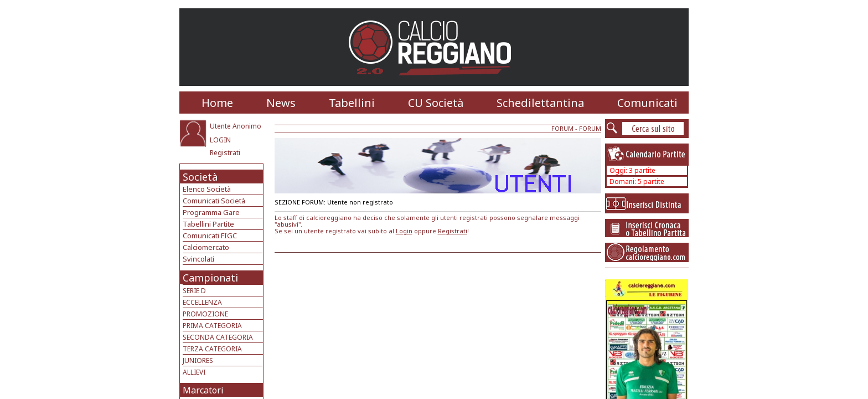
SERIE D (194, 291)
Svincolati (198, 259)
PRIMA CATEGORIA (212, 326)
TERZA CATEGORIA (212, 349)
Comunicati (647, 103)
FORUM (562, 128)
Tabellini (352, 103)
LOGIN (220, 140)
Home (217, 103)
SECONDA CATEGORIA (218, 337)
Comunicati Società (214, 201)
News (281, 103)
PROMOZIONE (205, 314)
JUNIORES (198, 360)
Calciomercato (206, 247)
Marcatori (203, 390)
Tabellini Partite (208, 224)
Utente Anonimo (236, 126)
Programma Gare (211, 212)
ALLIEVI (194, 372)
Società (200, 177)
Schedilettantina (540, 103)
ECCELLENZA (202, 302)
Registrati (225, 153)
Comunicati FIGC (210, 236)
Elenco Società (207, 189)
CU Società (436, 103)
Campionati (210, 278)
